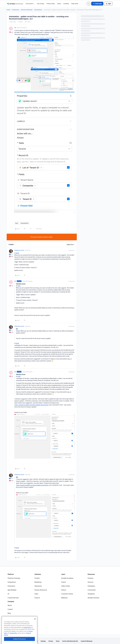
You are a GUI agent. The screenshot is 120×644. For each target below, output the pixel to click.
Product (37, 578)
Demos (64, 590)
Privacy (51, 641)
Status (10, 617)
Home (8, 10)
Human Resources (41, 590)
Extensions (11, 586)
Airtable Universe (93, 598)
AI (8, 594)
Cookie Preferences (87, 641)
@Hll (17, 253)
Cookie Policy (27, 637)
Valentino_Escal (19, 250)
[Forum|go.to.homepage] (15, 4)
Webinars (64, 598)
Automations (38, 10)
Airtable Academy (67, 578)
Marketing (38, 582)
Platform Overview (14, 578)
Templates (91, 594)
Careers (10, 609)
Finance (37, 598)
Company (11, 601)
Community (15, 10)
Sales (36, 594)
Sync (17, 223)
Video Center (66, 586)
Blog (9, 613)
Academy (66, 4)
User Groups (41, 4)
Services (91, 582)
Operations (38, 586)
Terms (58, 641)
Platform (11, 574)
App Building (12, 590)
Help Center (75, 4)
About (10, 605)
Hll (15, 28)
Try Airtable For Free (14, 625)
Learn (63, 574)
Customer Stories (67, 594)
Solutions (38, 574)
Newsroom (11, 621)
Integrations (12, 582)
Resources (91, 574)
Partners (91, 578)
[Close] (35, 629)
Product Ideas (51, 4)
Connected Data (13, 598)
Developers (91, 586)
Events (59, 4)
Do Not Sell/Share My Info (70, 641)
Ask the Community (27, 10)
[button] (97, 4)
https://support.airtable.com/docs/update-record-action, (32, 405)
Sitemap (43, 641)
